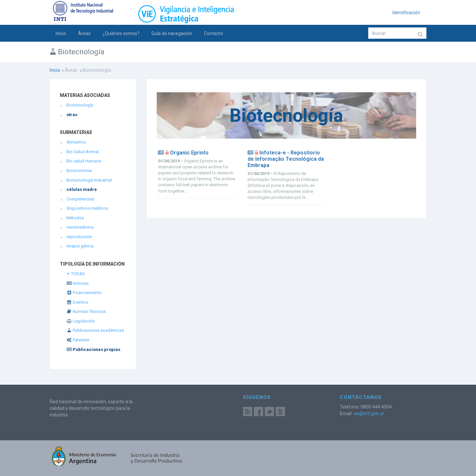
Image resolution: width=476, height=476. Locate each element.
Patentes (78, 340)
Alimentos (76, 142)
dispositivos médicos (87, 208)
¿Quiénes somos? (121, 33)
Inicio (61, 33)
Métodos (75, 218)
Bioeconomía (79, 171)
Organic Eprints (189, 153)
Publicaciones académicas (95, 330)
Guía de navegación (172, 33)
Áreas (84, 33)
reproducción (79, 237)
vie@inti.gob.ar (369, 413)
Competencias (80, 199)
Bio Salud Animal (83, 152)
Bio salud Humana (84, 161)
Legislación (81, 321)
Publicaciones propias (93, 349)
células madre (82, 189)
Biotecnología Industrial (89, 180)
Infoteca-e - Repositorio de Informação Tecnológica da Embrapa (286, 159)
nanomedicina (80, 227)
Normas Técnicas (86, 311)
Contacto (214, 33)
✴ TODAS (76, 274)
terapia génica (80, 246)
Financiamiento (84, 293)
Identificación (406, 13)
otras (72, 115)
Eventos (77, 302)
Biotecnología (80, 105)
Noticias (78, 283)
